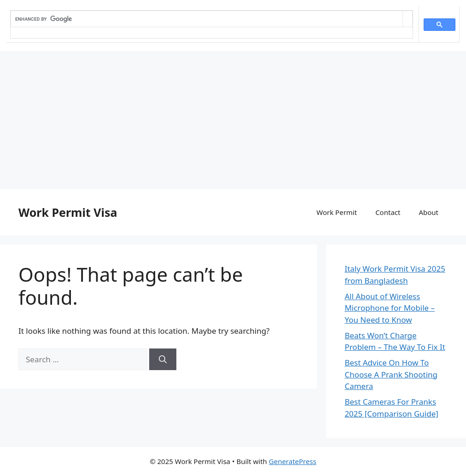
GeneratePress (293, 461)
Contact (388, 212)
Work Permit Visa (68, 212)
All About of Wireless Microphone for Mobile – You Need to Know (390, 308)
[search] (207, 19)
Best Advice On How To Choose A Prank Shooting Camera (391, 374)
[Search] (163, 360)
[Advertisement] (233, 120)
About (428, 212)
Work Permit (337, 212)
